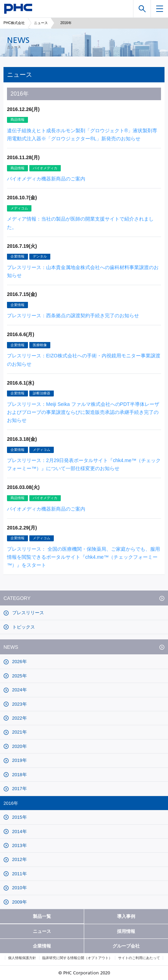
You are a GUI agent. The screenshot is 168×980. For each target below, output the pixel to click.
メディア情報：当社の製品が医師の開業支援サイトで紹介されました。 (80, 223)
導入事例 (126, 916)
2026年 (19, 662)
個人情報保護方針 (22, 958)
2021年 (19, 732)
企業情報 (42, 946)
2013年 (19, 845)
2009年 (19, 902)
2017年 (19, 789)
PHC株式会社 (14, 23)
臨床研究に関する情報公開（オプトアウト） (77, 958)
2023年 (19, 704)
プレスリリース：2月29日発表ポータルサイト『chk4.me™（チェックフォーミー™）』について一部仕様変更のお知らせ (84, 464)
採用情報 (126, 931)
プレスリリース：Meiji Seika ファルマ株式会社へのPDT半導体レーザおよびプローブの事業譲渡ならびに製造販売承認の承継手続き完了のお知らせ (83, 412)
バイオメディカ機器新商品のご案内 (46, 179)
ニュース (41, 23)
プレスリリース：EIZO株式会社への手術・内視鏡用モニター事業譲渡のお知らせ (84, 360)
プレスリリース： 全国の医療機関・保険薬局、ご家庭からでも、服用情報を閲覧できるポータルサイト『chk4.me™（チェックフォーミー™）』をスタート (83, 557)
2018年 (19, 775)
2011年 (19, 874)
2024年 (19, 690)
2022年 (19, 718)
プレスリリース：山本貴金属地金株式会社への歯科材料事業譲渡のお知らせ (83, 271)
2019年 (19, 760)
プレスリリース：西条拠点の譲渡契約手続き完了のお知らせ (73, 315)
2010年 (19, 888)
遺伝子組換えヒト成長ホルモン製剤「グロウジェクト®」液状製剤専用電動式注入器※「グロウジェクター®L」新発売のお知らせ (82, 135)
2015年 (19, 817)
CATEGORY (17, 598)
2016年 (11, 803)
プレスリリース (27, 613)
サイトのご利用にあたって (139, 958)
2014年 (19, 831)
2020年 (19, 746)
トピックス (23, 627)
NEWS (11, 647)
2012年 (19, 859)
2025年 (19, 676)
